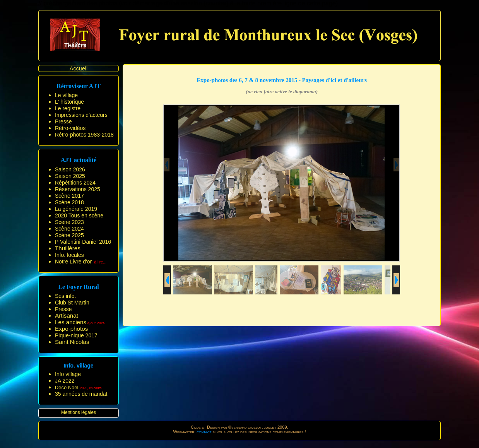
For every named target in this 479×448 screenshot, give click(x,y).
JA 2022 (65, 381)
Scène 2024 (69, 229)
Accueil (79, 68)
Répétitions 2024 (75, 183)
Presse (63, 121)
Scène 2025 (69, 235)
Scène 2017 (69, 196)
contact (204, 432)
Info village (68, 374)
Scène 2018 (69, 202)
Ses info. (65, 296)
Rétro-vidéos (70, 128)
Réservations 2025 (78, 189)
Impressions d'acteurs (81, 115)
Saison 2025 (70, 176)
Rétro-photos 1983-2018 (84, 135)
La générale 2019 (76, 209)
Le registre (68, 108)
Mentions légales (79, 412)
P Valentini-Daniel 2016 (83, 242)
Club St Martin (72, 303)
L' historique (69, 102)
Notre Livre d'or (73, 262)
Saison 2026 (70, 169)
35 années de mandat (81, 394)
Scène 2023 (69, 222)
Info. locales (69, 255)
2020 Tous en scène (79, 215)
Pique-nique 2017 (76, 335)
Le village (66, 95)
